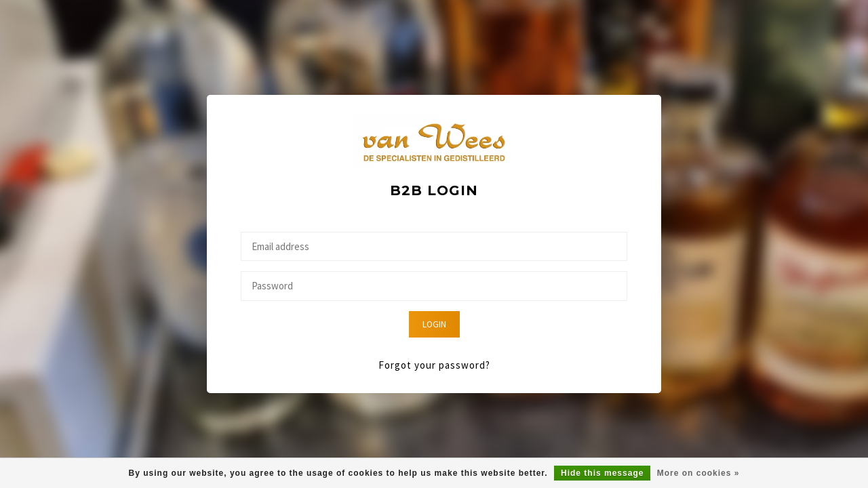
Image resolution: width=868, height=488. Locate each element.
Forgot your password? (434, 365)
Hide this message (602, 473)
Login (434, 324)
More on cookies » (698, 473)
